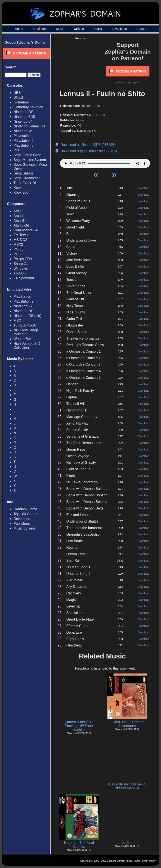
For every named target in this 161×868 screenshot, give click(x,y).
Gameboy (21, 102)
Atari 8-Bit (21, 225)
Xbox (17, 188)
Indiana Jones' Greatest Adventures (127, 724)
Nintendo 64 (23, 121)
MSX (17, 321)
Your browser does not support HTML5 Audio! (105, 162)
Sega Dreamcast (27, 178)
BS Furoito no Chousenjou (127, 784)
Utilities (79, 29)
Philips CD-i (23, 259)
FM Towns (21, 235)
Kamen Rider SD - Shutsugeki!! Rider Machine (79, 726)
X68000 (20, 273)
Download (143, 188)
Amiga (18, 211)
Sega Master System (30, 160)
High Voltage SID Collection (27, 346)
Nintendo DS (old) (27, 316)
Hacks (98, 29)
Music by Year (24, 528)
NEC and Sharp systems (26, 332)
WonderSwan (24, 339)
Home (19, 29)
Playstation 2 (24, 141)
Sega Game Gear (27, 155)
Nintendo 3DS (24, 117)
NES (17, 93)
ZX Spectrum (24, 278)
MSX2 (18, 244)
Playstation (22, 136)
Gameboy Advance (28, 107)
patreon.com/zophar (128, 82)
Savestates (119, 29)
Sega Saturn (23, 173)
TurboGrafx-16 (25, 183)
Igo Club (127, 843)
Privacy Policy (148, 861)
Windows (21, 268)
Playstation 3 (24, 145)
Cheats (141, 29)
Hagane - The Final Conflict (79, 845)
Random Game (25, 509)
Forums (80, 38)
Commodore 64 (26, 230)
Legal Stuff (133, 861)
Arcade (19, 216)
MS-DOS (21, 240)
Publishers (22, 524)
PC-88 (18, 249)
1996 (97, 106)
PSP (17, 150)
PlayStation (22, 297)
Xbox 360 (21, 192)
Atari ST (20, 221)
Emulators (40, 29)
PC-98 (18, 254)
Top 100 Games (26, 514)
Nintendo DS (23, 112)
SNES (18, 97)
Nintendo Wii (23, 131)
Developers (22, 519)
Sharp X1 (21, 264)
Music (60, 29)
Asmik (80, 120)
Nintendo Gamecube (30, 126)
